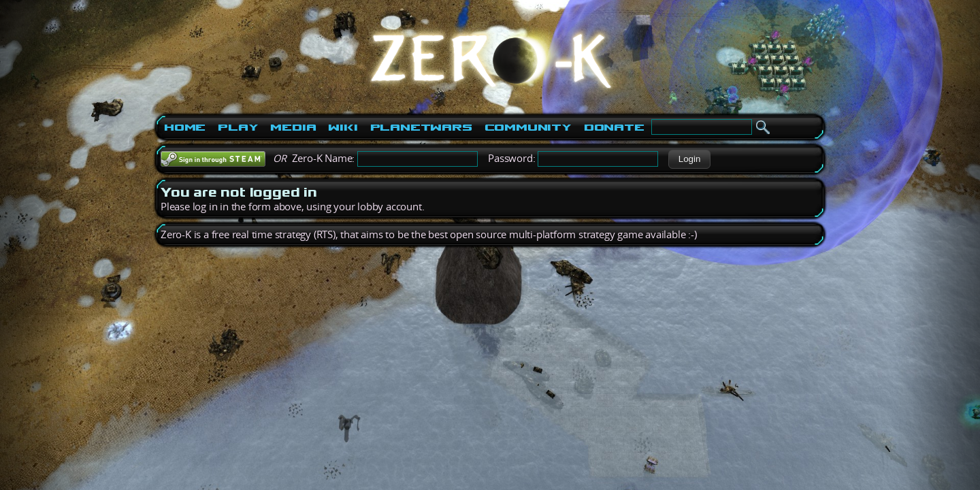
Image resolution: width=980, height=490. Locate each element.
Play (238, 127)
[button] (689, 159)
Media (293, 127)
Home (185, 127)
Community (528, 127)
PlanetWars (421, 127)
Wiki (343, 127)
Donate (614, 127)
